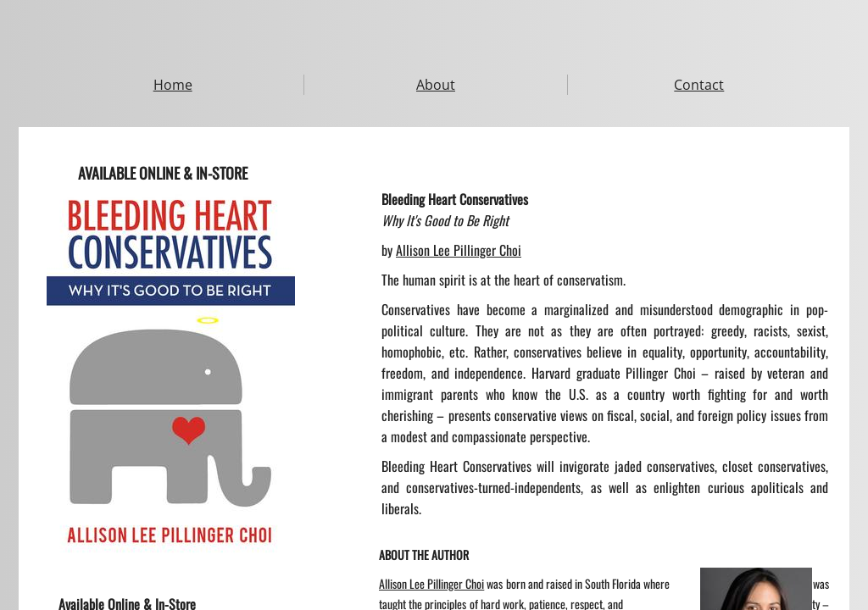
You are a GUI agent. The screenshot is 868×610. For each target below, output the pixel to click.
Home (173, 85)
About (436, 85)
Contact (699, 85)
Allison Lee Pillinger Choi (459, 250)
